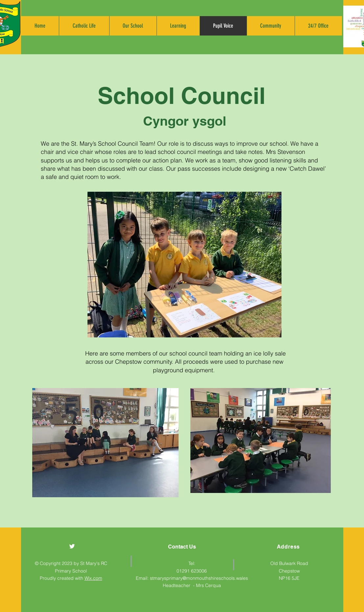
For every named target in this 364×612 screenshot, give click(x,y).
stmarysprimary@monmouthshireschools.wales (199, 578)
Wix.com (93, 578)
